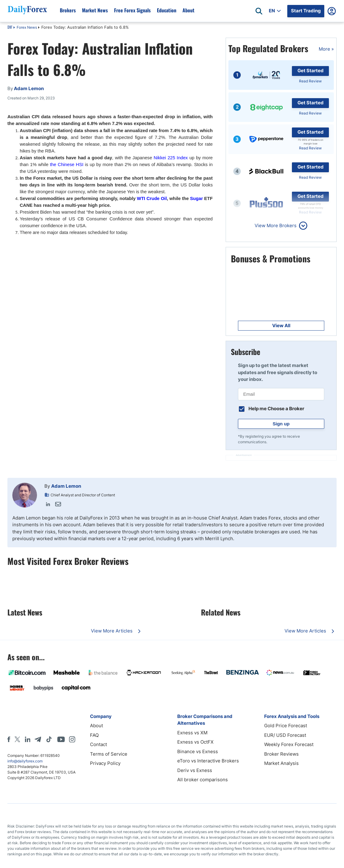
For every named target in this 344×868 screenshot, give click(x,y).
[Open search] (259, 11)
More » (326, 49)
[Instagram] (72, 739)
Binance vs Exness (198, 751)
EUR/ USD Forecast (285, 735)
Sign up (281, 424)
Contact (98, 744)
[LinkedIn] (27, 739)
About (96, 726)
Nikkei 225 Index (171, 158)
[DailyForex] (41, 721)
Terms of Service (109, 754)
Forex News (27, 27)
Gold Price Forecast (286, 726)
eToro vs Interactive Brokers (208, 761)
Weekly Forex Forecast (289, 744)
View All (281, 325)
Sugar (197, 198)
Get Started (311, 71)
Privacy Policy (105, 763)
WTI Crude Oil (152, 198)
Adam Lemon (66, 486)
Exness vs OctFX (195, 742)
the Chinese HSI (67, 165)
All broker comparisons (203, 780)
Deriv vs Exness (195, 770)
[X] (17, 739)
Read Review (310, 81)
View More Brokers (276, 225)
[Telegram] (38, 739)
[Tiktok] (49, 739)
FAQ (94, 735)
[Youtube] (61, 739)
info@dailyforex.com (25, 761)
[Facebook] (9, 739)
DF (10, 28)
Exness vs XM (192, 733)
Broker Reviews (281, 754)
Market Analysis (281, 763)
